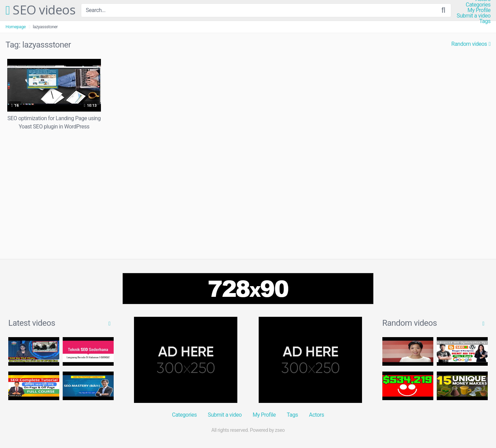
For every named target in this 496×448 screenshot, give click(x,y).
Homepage (16, 27)
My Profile (479, 10)
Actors (317, 415)
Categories (478, 5)
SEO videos (40, 10)
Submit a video (474, 16)
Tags (485, 21)
